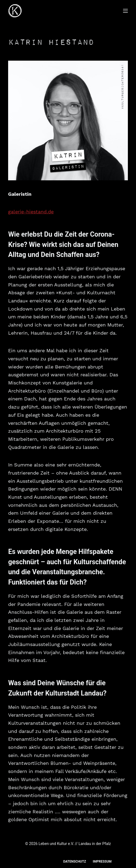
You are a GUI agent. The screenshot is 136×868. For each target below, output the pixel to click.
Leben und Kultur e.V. (56, 844)
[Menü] (125, 11)
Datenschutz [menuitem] (75, 862)
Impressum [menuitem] (102, 862)
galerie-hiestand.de (31, 212)
